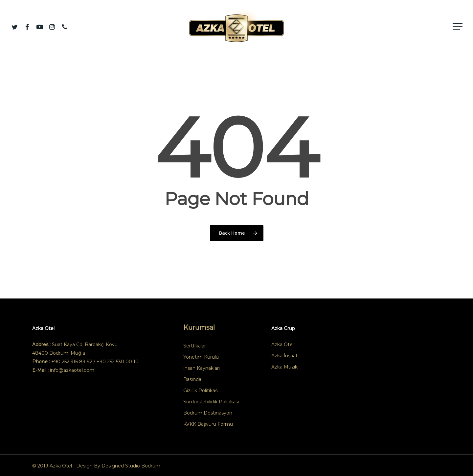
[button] (458, 26)
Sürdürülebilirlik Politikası (211, 402)
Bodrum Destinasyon (208, 413)
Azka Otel (282, 345)
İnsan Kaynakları (202, 368)
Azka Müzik (284, 367)
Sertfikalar (195, 346)
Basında (192, 379)
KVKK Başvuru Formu (208, 424)
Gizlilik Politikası (201, 391)
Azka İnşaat (284, 356)
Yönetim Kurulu (201, 357)
